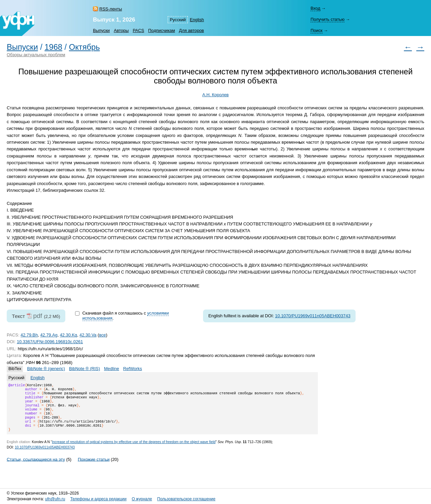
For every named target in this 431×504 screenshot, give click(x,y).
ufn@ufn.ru (55, 499)
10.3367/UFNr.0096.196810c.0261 (50, 342)
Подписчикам (161, 30)
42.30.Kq (69, 335)
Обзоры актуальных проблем (36, 55)
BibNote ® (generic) (46, 369)
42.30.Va (88, 335)
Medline (112, 369)
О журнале (142, 499)
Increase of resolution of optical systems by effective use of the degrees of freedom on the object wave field (134, 450)
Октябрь (85, 47)
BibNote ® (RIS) (85, 369)
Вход (315, 8)
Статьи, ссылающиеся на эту (36, 467)
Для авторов (192, 30)
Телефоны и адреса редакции (98, 499)
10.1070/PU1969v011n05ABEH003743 (313, 316)
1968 (53, 47)
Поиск (316, 30)
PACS (138, 30)
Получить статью (327, 19)
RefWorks (133, 369)
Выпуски (101, 30)
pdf (38, 316)
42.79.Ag (49, 335)
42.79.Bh (29, 335)
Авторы (121, 30)
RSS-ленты (111, 9)
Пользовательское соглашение (186, 499)
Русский (178, 20)
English (197, 20)
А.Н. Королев (215, 95)
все (102, 335)
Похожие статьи (94, 467)
